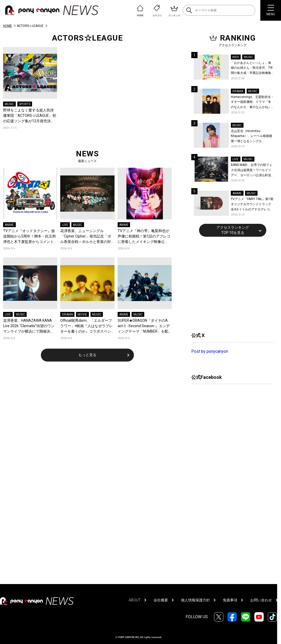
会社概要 (161, 600)
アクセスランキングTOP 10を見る (233, 230)
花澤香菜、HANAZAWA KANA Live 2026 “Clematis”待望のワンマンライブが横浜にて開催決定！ (29, 326)
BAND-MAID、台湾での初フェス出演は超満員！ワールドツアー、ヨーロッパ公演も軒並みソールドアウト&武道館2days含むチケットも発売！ (252, 170)
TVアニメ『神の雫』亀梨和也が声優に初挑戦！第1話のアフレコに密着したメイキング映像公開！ (144, 237)
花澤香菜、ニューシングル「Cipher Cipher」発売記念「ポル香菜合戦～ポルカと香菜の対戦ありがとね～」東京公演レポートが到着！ (86, 237)
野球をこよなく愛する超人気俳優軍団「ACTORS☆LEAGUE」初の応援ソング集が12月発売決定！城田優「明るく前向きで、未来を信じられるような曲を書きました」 (30, 116)
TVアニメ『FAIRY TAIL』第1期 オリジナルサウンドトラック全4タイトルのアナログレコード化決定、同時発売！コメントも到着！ (252, 205)
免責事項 (230, 600)
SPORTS (25, 104)
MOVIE (82, 315)
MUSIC (9, 104)
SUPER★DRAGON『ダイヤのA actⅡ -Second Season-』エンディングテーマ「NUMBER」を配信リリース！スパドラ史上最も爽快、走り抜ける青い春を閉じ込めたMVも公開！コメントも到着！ (144, 326)
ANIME (9, 225)
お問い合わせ (261, 600)
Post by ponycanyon (210, 351)
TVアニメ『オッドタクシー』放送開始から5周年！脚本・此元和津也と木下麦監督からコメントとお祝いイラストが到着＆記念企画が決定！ (29, 237)
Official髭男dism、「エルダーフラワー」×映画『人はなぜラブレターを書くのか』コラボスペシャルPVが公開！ (86, 326)
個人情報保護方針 (195, 600)
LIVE (65, 225)
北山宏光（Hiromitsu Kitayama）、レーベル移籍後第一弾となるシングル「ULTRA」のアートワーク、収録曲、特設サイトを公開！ (252, 137)
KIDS (236, 57)
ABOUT (135, 600)
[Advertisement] (230, 284)
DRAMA (67, 315)
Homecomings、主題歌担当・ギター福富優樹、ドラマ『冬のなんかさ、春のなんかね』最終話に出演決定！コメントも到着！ (252, 102)
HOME (7, 26)
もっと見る (87, 355)
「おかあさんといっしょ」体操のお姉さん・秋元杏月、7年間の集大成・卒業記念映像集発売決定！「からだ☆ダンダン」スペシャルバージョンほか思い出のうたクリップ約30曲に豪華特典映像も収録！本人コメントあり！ (252, 68)
